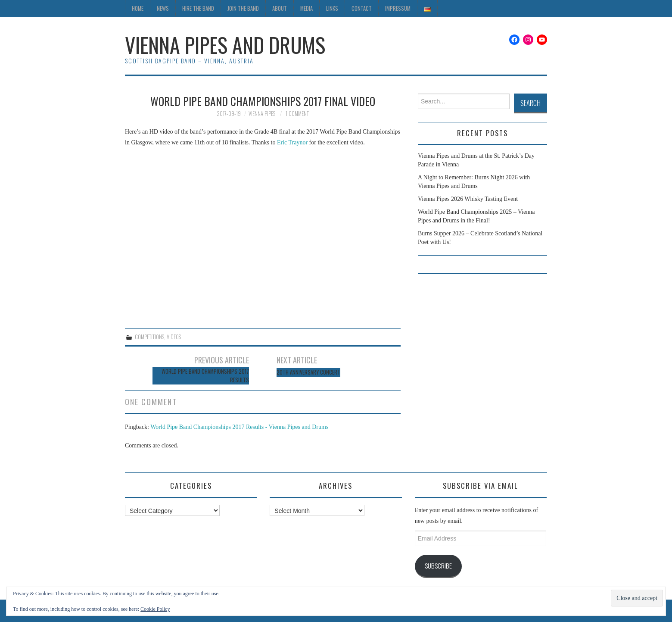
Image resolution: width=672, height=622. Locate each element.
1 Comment (297, 114)
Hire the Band (198, 8)
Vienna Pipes (262, 114)
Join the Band (243, 8)
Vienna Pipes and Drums (225, 45)
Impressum (398, 8)
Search (530, 103)
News (163, 8)
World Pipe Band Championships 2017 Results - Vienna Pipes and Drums (239, 427)
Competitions (149, 337)
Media (306, 8)
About (280, 8)
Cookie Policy (155, 609)
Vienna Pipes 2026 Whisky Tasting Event (468, 199)
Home (138, 8)
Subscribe (438, 566)
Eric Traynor (292, 142)
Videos (174, 337)
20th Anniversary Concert (308, 372)
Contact (362, 8)
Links (332, 8)
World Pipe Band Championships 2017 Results (205, 376)
